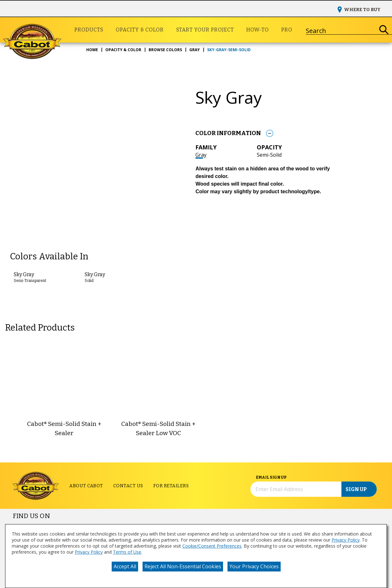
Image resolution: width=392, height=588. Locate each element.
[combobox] (341, 30)
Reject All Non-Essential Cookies (183, 566)
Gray (201, 155)
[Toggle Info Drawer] (269, 133)
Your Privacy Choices (254, 566)
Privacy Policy (346, 540)
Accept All (125, 566)
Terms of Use (127, 552)
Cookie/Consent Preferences (212, 546)
